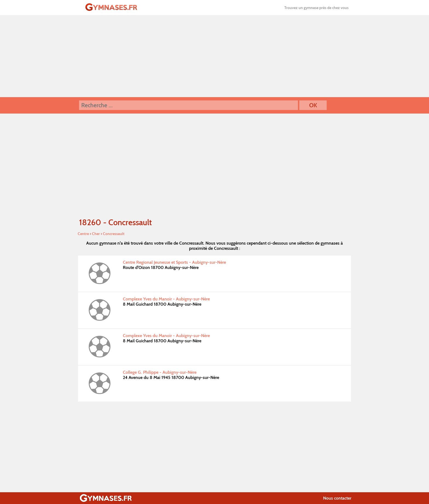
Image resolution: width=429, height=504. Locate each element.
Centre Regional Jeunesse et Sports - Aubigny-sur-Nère (174, 262)
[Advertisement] (215, 56)
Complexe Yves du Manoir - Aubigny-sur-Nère (166, 299)
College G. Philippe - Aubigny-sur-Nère (160, 372)
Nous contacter (337, 498)
